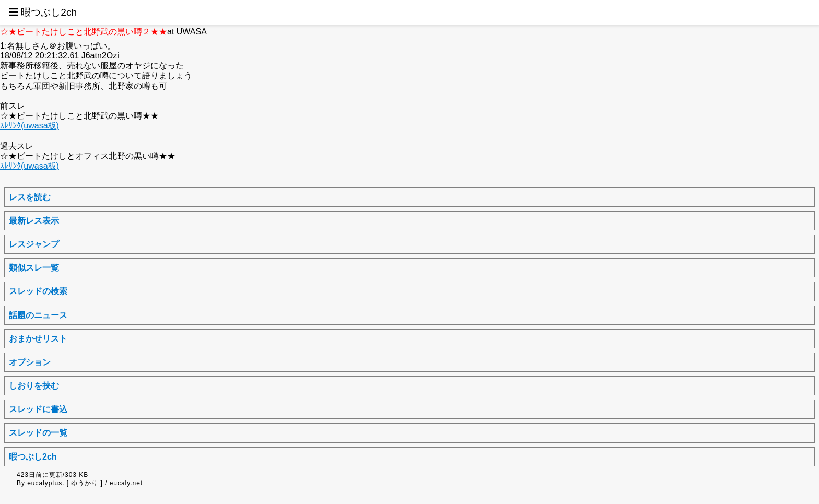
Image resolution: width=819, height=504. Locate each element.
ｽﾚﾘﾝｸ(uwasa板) (30, 126)
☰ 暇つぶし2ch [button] (43, 12)
